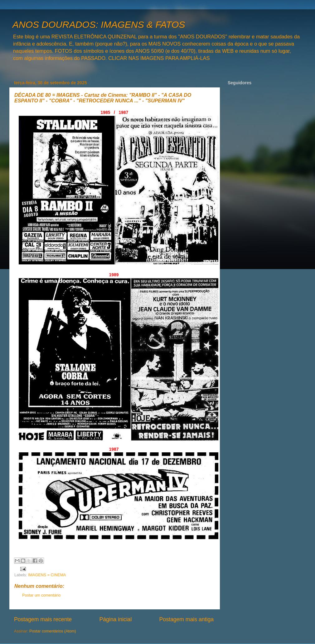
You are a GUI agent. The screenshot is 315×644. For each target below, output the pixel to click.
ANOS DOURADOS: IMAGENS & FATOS (99, 25)
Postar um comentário (41, 595)
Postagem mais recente (43, 619)
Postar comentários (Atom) (53, 631)
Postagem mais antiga (187, 619)
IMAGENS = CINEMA (47, 575)
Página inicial (115, 619)
